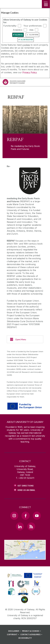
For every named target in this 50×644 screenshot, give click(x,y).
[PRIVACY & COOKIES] (32, 631)
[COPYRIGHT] (13, 634)
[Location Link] (25, 558)
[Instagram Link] (14, 516)
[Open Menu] (25, 339)
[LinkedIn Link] (20, 526)
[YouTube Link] (37, 516)
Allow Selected (27, 40)
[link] (24, 576)
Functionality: (10, 26)
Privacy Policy (30, 72)
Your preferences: (33, 26)
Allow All (19, 35)
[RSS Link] (31, 526)
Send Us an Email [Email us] (26, 490)
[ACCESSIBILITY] (25, 638)
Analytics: (18, 30)
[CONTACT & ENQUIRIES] (32, 634)
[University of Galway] (14, 83)
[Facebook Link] (25, 516)
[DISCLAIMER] (15, 631)
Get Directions (26, 486)
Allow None (34, 35)
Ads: (32, 30)
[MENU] (46, 4)
